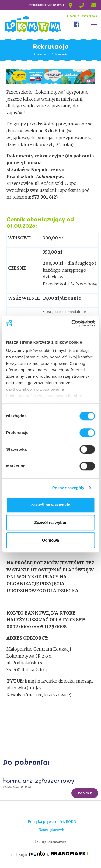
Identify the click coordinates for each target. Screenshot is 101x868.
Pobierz (85, 793)
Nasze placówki (52, 830)
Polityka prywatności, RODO (52, 821)
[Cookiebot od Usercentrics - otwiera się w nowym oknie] (72, 323)
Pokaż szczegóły (68, 488)
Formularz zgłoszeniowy (39, 780)
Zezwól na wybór (50, 522)
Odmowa (50, 540)
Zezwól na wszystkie (51, 505)
